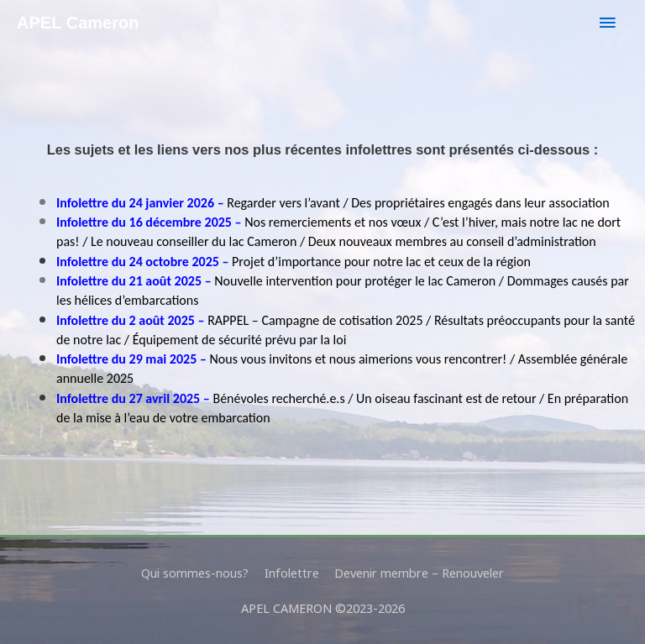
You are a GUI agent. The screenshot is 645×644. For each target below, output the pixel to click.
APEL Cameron (78, 23)
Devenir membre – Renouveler (419, 573)
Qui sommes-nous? (195, 573)
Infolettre (292, 573)
